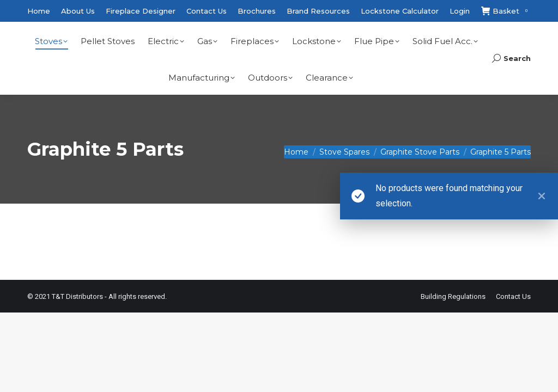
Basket (506, 11)
